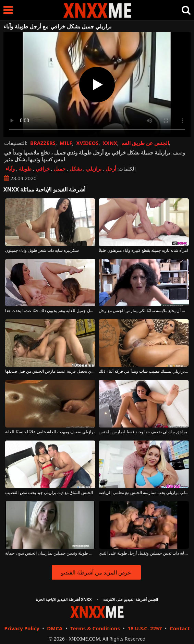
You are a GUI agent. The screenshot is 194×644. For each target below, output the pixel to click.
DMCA (55, 628)
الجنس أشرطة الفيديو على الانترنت (131, 599)
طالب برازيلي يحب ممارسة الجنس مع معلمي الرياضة (144, 493)
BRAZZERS (43, 143)
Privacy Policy (22, 628)
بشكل (76, 169)
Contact (180, 628)
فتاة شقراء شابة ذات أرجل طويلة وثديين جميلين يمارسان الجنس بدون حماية (50, 553)
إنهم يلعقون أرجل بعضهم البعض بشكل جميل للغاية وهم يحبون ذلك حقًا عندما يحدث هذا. (50, 311)
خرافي (43, 169)
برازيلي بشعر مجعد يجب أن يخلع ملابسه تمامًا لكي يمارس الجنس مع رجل (144, 311)
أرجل (111, 169)
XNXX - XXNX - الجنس (97, 10)
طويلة (25, 169)
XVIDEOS (87, 143)
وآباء (10, 169)
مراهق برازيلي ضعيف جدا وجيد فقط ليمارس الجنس (143, 432)
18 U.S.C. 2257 (145, 628)
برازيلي (94, 169)
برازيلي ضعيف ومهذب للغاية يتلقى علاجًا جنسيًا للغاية (50, 432)
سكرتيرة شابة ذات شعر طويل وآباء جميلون (42, 250)
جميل (60, 169)
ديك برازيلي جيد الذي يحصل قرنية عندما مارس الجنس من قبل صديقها (50, 371)
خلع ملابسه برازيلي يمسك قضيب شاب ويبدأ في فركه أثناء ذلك (144, 371)
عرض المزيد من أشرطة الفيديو (96, 572)
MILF (66, 143)
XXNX (110, 143)
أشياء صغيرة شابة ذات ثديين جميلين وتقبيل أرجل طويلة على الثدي (144, 553)
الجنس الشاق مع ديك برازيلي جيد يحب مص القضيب (49, 493)
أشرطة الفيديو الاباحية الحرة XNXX (64, 599)
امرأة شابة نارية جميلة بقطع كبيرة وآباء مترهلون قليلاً (143, 250)
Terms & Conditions (95, 628)
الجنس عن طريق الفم (145, 143)
